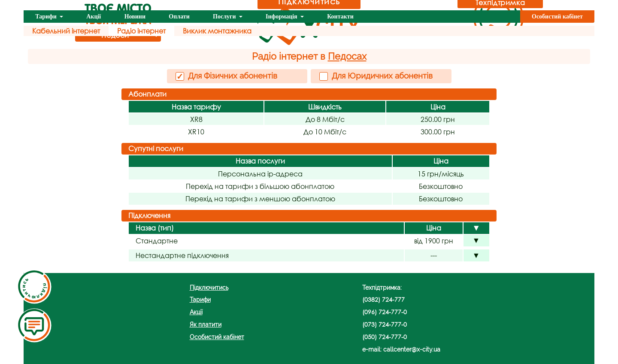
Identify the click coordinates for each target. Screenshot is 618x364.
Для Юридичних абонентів (376, 76)
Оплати (179, 17)
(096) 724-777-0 (385, 312)
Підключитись (209, 287)
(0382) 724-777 (383, 299)
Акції (94, 17)
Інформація (282, 17)
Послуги (225, 17)
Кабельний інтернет (66, 31)
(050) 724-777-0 (385, 337)
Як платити (206, 324)
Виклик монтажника (217, 31)
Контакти (340, 17)
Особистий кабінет (557, 17)
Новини (135, 17)
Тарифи (47, 17)
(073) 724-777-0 (385, 324)
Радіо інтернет (141, 31)
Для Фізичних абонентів (226, 76)
